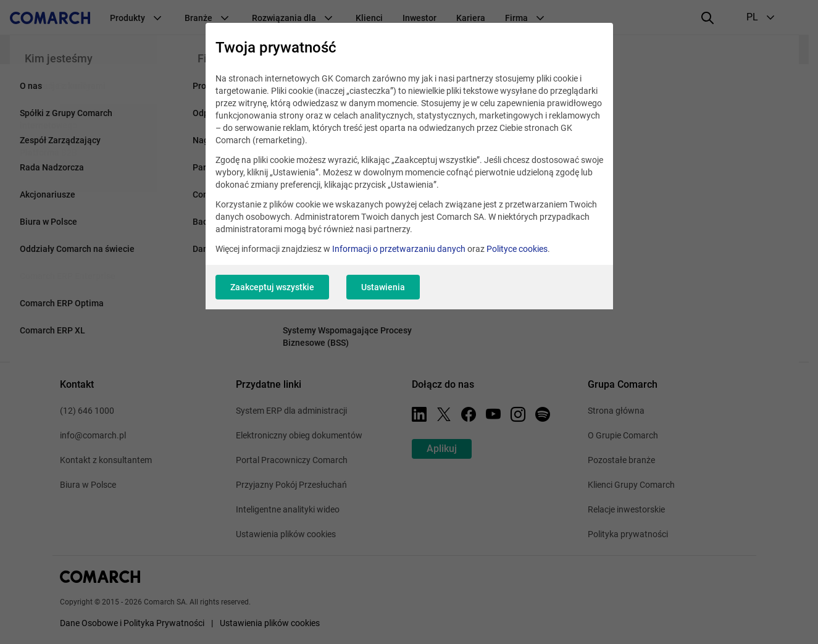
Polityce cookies (517, 249)
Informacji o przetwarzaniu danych (399, 249)
